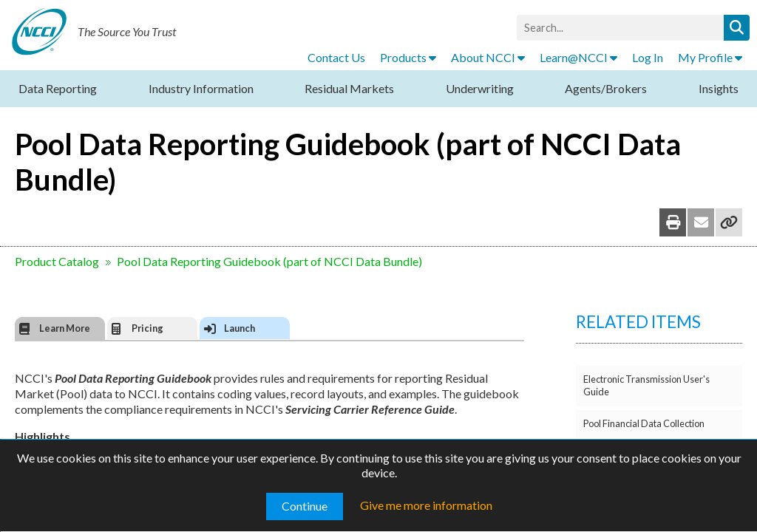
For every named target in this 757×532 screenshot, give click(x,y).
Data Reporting (58, 88)
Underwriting (480, 88)
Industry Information (201, 88)
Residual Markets (349, 88)
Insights (719, 88)
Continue (305, 506)
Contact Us (336, 57)
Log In (648, 57)
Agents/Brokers (606, 88)
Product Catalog (57, 261)
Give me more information (426, 505)
